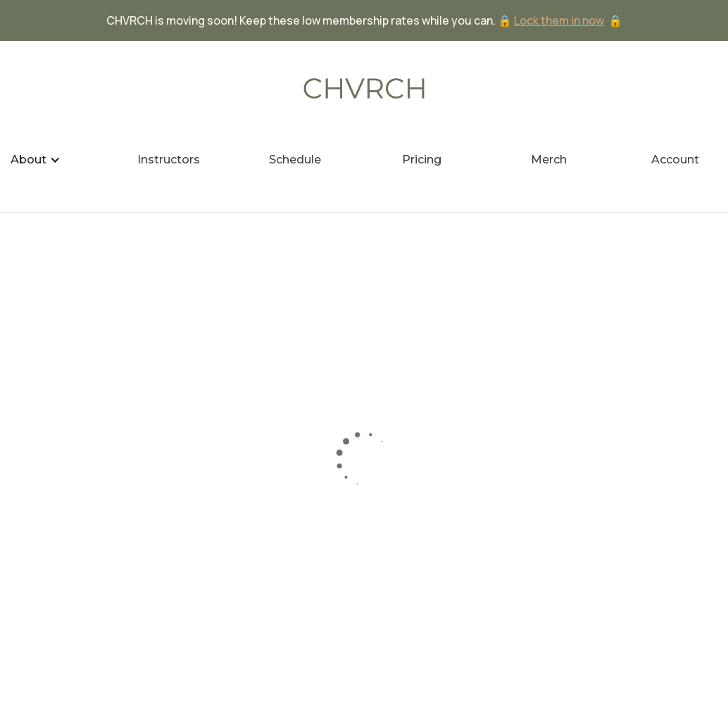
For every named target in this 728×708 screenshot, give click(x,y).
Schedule (295, 160)
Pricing (422, 160)
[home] (364, 88)
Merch (549, 160)
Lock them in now (559, 20)
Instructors (169, 160)
